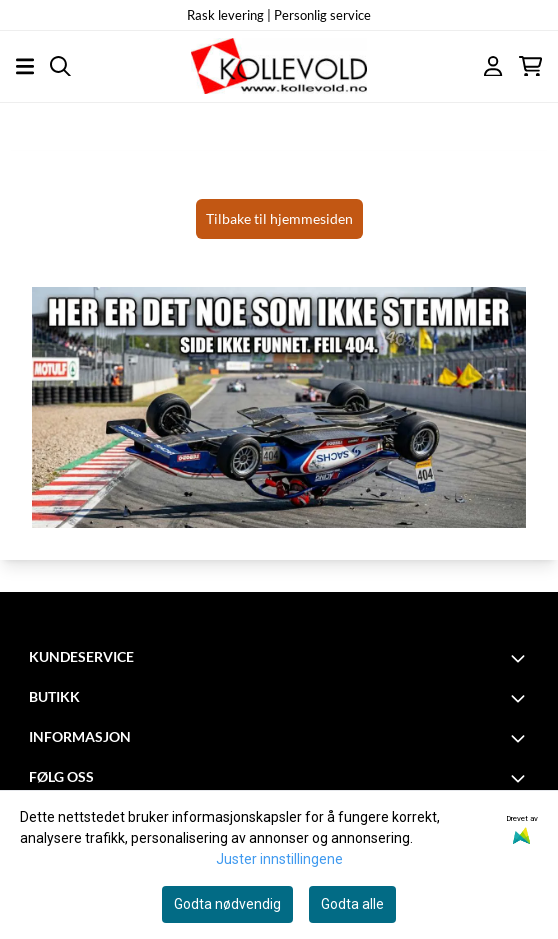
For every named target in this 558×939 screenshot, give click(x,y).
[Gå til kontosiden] (493, 66)
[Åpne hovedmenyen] (25, 66)
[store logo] (278, 66)
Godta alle (352, 904)
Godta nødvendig (227, 904)
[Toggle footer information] (521, 658)
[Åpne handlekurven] (530, 66)
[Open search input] (60, 66)
